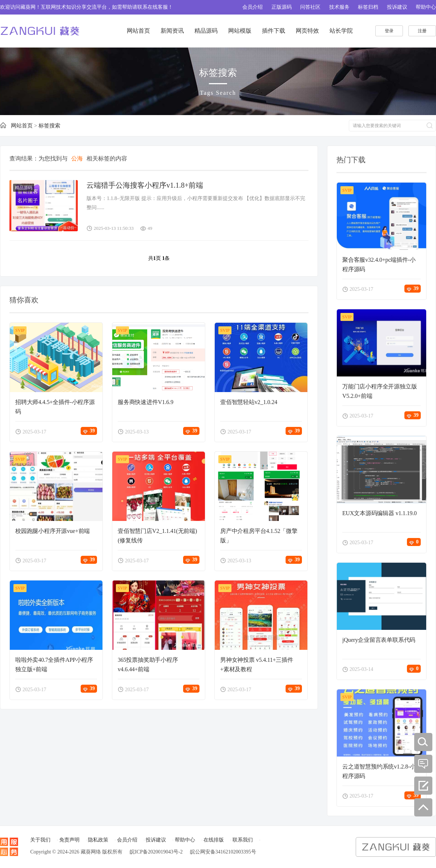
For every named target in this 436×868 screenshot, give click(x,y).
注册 (422, 31)
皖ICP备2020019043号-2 (156, 852)
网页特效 (307, 31)
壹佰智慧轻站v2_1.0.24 (249, 402)
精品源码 (206, 31)
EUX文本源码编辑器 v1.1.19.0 (380, 513)
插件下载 (274, 31)
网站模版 (240, 31)
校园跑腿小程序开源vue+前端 (53, 531)
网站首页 (138, 31)
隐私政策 (98, 840)
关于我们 (40, 840)
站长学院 (341, 31)
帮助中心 (426, 7)
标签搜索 (49, 126)
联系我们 (243, 840)
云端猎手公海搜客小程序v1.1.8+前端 (145, 185)
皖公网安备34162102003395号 (223, 852)
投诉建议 (397, 7)
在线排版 (214, 840)
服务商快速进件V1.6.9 (146, 402)
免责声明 (69, 840)
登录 (389, 31)
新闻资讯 (172, 31)
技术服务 (339, 7)
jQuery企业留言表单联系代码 (379, 640)
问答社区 (310, 7)
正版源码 (282, 7)
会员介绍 (253, 7)
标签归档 (368, 7)
